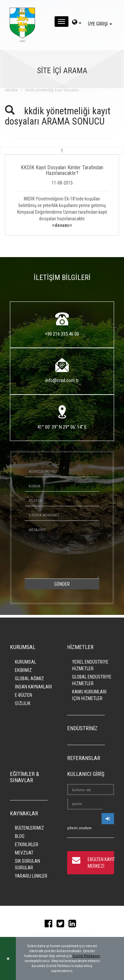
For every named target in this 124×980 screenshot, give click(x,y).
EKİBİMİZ (23, 670)
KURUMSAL (25, 662)
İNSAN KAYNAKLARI (33, 687)
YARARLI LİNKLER (31, 876)
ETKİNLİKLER (27, 844)
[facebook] (50, 925)
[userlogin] (108, 819)
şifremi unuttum (79, 828)
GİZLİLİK (23, 703)
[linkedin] (74, 925)
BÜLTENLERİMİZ (29, 828)
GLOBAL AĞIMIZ (29, 679)
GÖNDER (62, 584)
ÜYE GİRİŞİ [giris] (101, 24)
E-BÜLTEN (23, 695)
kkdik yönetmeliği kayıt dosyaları (52, 90)
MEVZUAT (24, 853)
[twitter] (62, 925)
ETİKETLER (12, 90)
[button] (62, 191)
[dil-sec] (77, 23)
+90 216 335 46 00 (62, 334)
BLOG (20, 836)
